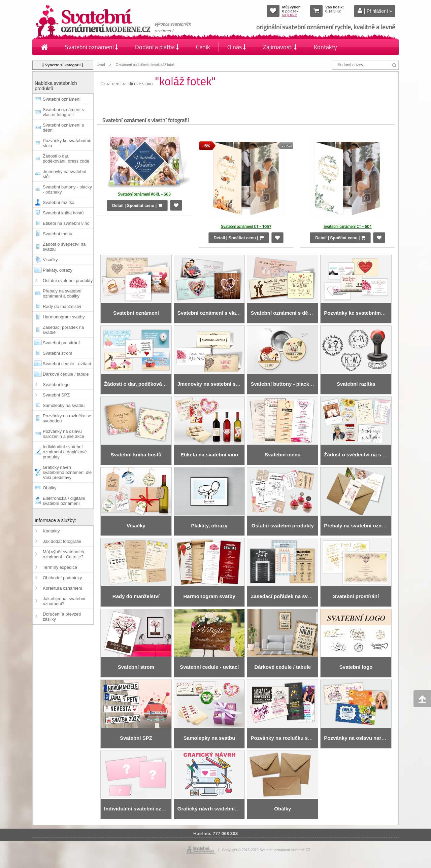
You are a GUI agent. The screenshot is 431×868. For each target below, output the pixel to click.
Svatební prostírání (61, 343)
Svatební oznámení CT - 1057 (246, 226)
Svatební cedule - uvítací (67, 364)
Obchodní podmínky (62, 578)
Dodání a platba (157, 47)
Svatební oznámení (91, 47)
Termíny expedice (60, 567)
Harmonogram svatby (64, 317)
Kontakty (325, 47)
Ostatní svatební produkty (68, 281)
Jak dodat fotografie (62, 541)
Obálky (49, 488)
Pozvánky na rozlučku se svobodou (67, 418)
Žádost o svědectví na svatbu (64, 247)
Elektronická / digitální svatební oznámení (64, 501)
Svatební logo (56, 385)
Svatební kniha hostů (63, 213)
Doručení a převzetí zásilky (62, 617)
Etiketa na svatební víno (66, 223)
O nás (237, 47)
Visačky (50, 260)
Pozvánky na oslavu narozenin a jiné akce (63, 434)
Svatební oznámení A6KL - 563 (144, 194)
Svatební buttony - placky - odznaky (67, 189)
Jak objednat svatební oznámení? (64, 601)
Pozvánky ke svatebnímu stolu (67, 143)
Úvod (101, 65)
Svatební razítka (59, 202)
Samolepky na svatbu (64, 405)
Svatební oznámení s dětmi (63, 128)
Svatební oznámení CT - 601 (348, 226)
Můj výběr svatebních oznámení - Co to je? (63, 554)
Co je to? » (290, 15)
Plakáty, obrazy (58, 270)
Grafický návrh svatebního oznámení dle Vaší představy (67, 472)
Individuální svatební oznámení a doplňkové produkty (65, 452)
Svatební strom (57, 353)
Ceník (203, 47)
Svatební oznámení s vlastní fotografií (63, 112)
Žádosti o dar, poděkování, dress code (66, 159)
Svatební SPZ (56, 395)
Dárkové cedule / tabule (66, 374)
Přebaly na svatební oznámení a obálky (62, 293)
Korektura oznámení (62, 588)
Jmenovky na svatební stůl (64, 174)
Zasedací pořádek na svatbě (63, 330)
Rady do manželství (62, 306)
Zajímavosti (280, 47)
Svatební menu (57, 234)
